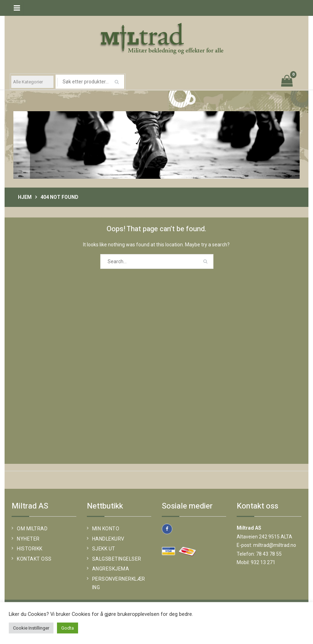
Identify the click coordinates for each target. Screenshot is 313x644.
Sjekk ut (104, 549)
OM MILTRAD (32, 529)
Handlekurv (108, 539)
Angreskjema (111, 569)
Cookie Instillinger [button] (31, 628)
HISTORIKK (30, 549)
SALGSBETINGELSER (117, 559)
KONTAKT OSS (34, 559)
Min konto (106, 529)
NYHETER (28, 539)
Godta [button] (68, 628)
